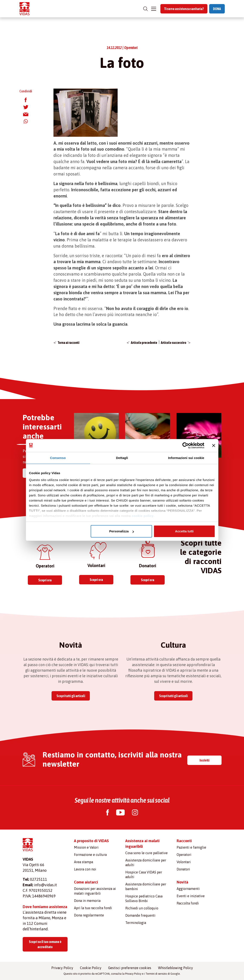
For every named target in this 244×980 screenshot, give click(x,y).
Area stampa (84, 862)
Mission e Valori (86, 847)
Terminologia (136, 923)
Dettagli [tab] (122, 458)
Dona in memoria (87, 901)
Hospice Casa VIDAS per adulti (144, 875)
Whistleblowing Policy (175, 968)
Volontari (184, 862)
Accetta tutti (184, 531)
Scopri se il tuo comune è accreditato (45, 944)
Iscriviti (204, 760)
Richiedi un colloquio (142, 908)
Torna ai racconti (69, 343)
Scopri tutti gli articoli (71, 696)
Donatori (183, 869)
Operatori (184, 855)
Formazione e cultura (90, 855)
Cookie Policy (91, 968)
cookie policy (143, 516)
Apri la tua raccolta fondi (93, 908)
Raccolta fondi (188, 903)
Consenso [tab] (58, 458)
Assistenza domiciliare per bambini (146, 886)
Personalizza (122, 531)
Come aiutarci (86, 882)
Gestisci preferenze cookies (130, 968)
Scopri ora (45, 580)
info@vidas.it (45, 885)
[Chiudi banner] (214, 445)
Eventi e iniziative (191, 896)
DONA (217, 9)
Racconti (184, 841)
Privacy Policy (62, 968)
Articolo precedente (144, 343)
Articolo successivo (174, 343)
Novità (182, 882)
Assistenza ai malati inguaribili (142, 844)
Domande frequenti (140, 915)
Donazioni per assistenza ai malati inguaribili (95, 891)
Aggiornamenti (188, 889)
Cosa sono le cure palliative (146, 853)
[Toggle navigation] (154, 9)
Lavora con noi (85, 869)
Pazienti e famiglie (191, 847)
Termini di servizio (156, 974)
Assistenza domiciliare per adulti (146, 863)
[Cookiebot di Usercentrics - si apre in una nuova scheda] (186, 445)
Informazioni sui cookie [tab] (186, 458)
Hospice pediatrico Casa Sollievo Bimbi (144, 898)
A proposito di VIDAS (91, 841)
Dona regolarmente (89, 915)
